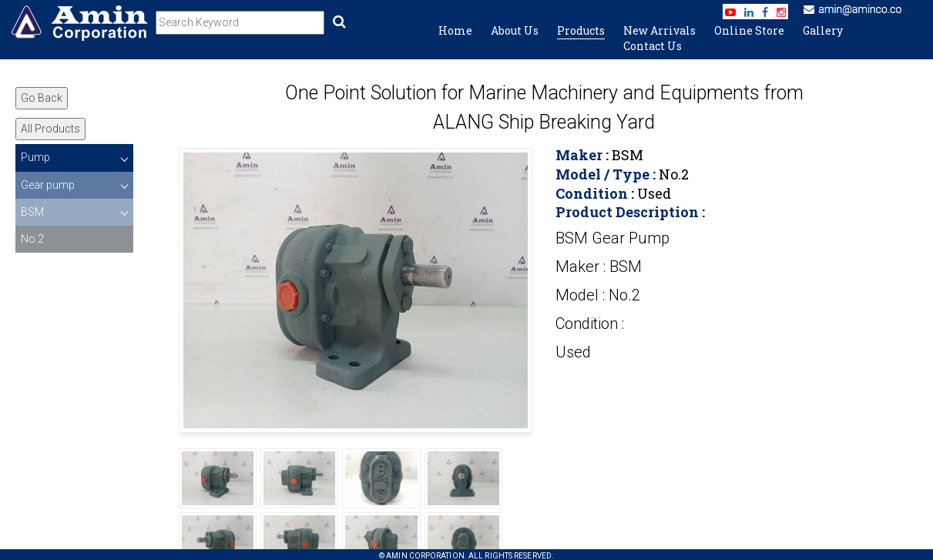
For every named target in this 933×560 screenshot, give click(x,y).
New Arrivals (659, 30)
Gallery (823, 30)
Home (455, 30)
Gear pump (48, 185)
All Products (50, 129)
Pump (35, 157)
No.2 (32, 239)
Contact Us (653, 46)
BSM (32, 212)
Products (581, 30)
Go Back (42, 98)
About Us (515, 30)
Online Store (749, 30)
